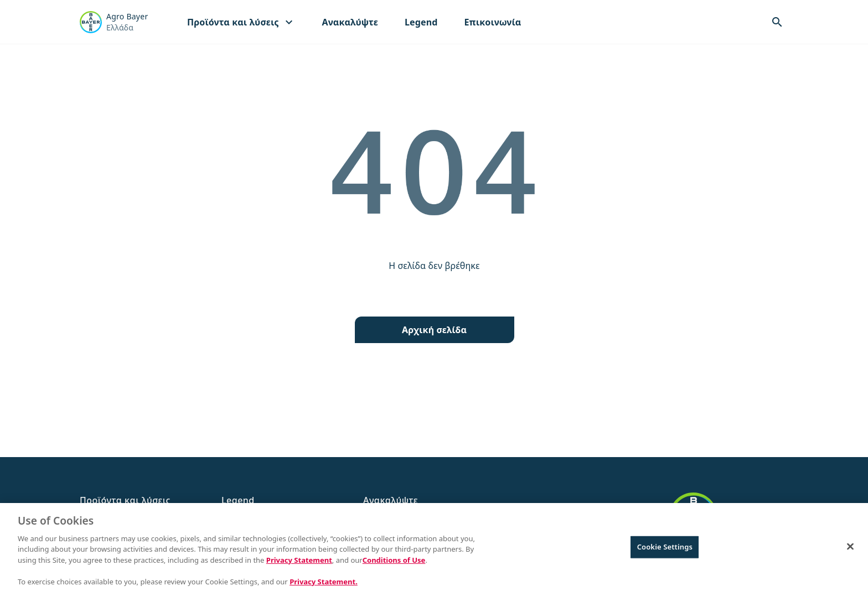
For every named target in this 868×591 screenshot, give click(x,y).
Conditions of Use (394, 564)
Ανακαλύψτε (350, 22)
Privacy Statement (299, 564)
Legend (421, 22)
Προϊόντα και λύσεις (241, 22)
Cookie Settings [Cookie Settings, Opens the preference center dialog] (665, 551)
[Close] (850, 551)
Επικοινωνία (492, 22)
